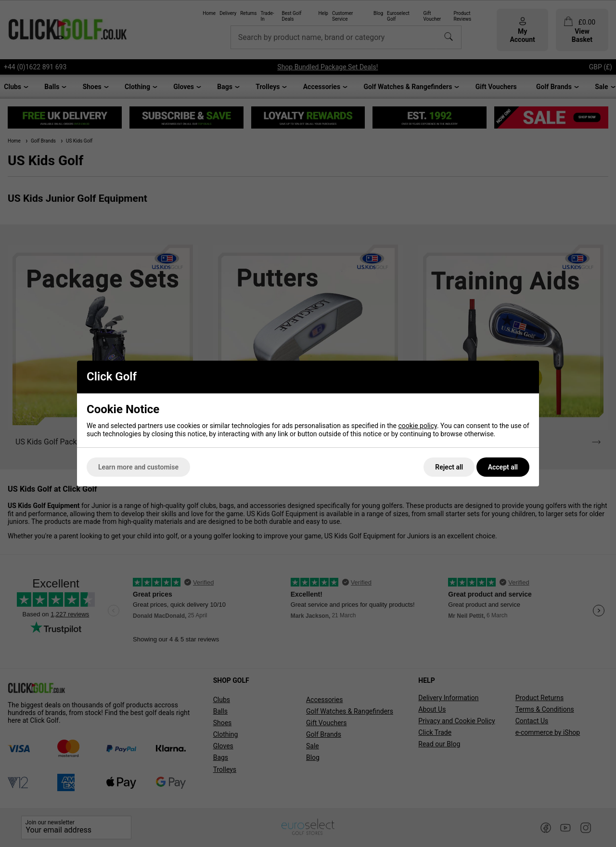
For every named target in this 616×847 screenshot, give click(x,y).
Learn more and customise (138, 467)
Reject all (449, 467)
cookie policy (417, 426)
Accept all (503, 467)
